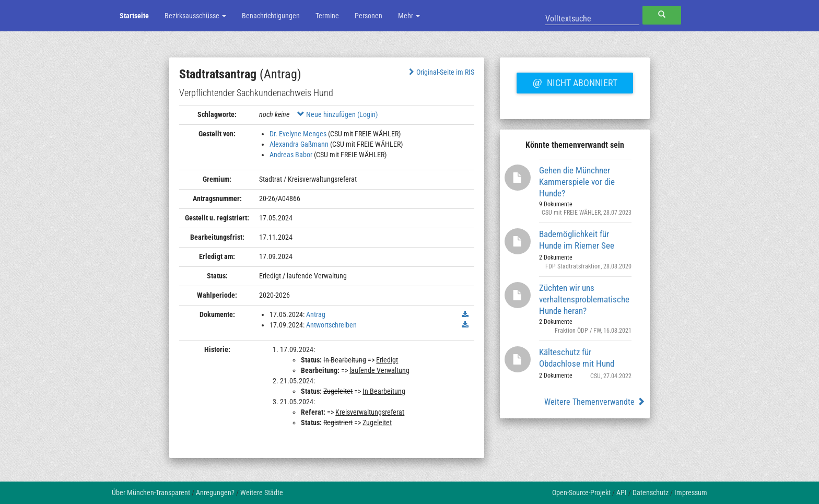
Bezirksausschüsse (195, 16)
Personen (368, 16)
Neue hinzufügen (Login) (337, 114)
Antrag (316, 314)
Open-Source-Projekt (581, 493)
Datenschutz (651, 493)
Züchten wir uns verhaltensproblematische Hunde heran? (584, 299)
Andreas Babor (291, 155)
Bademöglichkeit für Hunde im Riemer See (577, 240)
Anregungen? (215, 493)
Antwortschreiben (331, 325)
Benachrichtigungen (271, 16)
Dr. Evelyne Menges (298, 134)
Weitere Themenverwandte (595, 402)
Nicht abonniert (575, 81)
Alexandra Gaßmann (299, 144)
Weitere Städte (262, 493)
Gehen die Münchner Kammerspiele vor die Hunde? (577, 181)
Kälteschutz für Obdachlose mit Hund (577, 358)
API (622, 493)
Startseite (134, 16)
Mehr (409, 16)
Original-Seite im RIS (441, 72)
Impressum (691, 493)
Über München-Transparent (151, 493)
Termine (327, 16)
